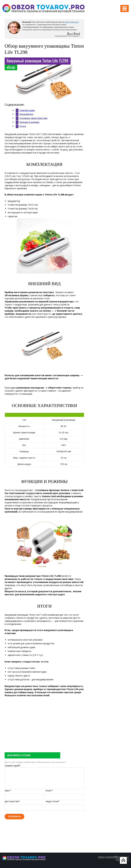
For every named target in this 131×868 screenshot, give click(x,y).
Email (49, 791)
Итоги (23, 126)
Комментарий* (13, 766)
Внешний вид (26, 114)
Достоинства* (12, 801)
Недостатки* (52, 801)
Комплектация (27, 110)
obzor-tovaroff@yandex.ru (113, 857)
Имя (8, 791)
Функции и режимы (29, 122)
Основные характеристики (33, 118)
